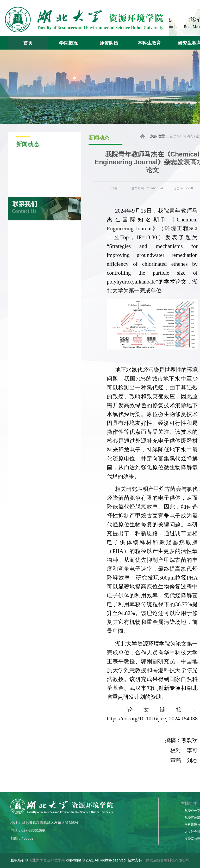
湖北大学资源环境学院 (47, 860)
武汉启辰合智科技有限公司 (168, 860)
